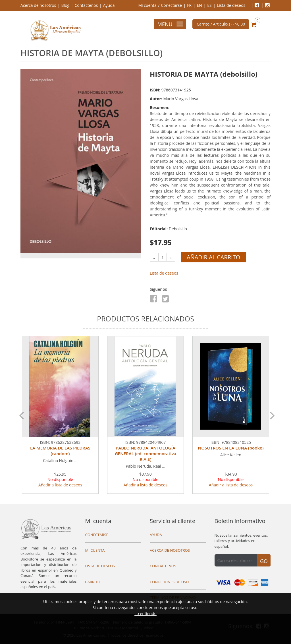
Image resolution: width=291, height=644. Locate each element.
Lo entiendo (145, 613)
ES (209, 5)
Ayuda (109, 5)
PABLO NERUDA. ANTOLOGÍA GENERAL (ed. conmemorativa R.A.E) (145, 453)
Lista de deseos (231, 5)
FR (189, 5)
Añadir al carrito (213, 257)
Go (264, 561)
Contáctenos (86, 5)
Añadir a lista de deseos (60, 485)
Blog (66, 5)
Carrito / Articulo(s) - (221, 24)
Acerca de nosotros (38, 5)
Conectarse (172, 5)
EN (199, 5)
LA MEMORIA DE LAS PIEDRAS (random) (60, 451)
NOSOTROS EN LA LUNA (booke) (231, 448)
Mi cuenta (147, 5)
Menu (170, 24)
